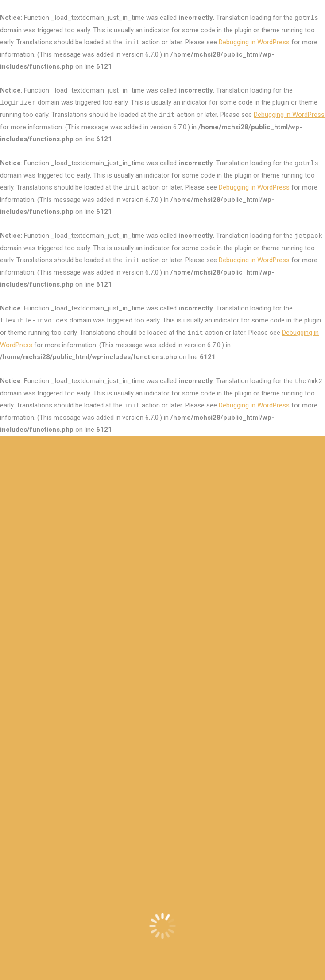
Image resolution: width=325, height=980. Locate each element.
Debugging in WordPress (254, 42)
